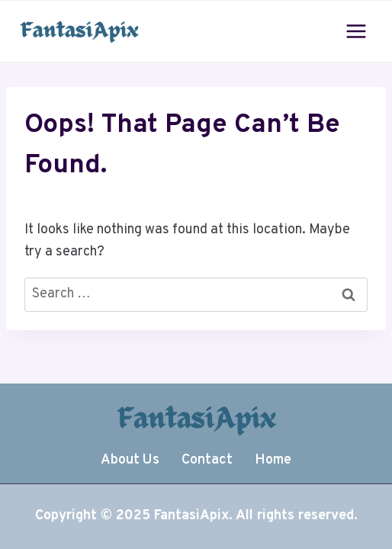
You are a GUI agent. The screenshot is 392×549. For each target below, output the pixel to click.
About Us (130, 460)
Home (273, 460)
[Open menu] (356, 31)
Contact (207, 460)
